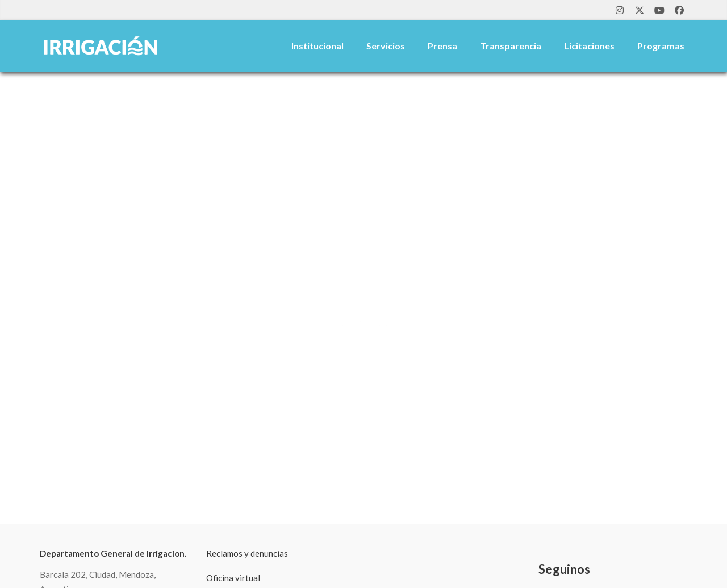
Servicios (386, 46)
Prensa (442, 46)
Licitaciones (589, 46)
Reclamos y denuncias (247, 553)
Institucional (317, 46)
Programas (661, 46)
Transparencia (511, 46)
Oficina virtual (233, 578)
